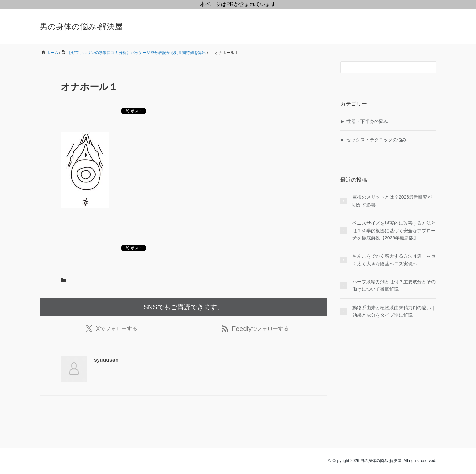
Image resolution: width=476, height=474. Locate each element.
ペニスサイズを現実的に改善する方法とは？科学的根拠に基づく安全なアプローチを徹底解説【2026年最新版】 (394, 230)
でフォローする (111, 329)
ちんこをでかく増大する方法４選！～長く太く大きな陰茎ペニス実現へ (394, 260)
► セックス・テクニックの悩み (374, 140)
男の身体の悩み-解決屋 (81, 27)
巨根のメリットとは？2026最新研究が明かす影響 (392, 201)
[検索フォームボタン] (430, 67)
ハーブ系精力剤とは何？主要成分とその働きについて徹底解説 (394, 285)
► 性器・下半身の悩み (364, 121)
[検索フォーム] (382, 67)
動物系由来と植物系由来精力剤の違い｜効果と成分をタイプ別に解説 (394, 311)
